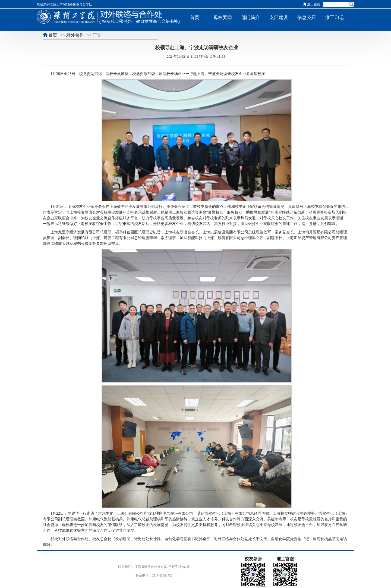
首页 (195, 18)
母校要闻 (223, 18)
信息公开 (307, 18)
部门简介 (251, 18)
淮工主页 (312, 4)
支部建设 (279, 18)
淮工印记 (335, 18)
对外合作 (75, 35)
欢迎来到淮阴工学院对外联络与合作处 (65, 4)
